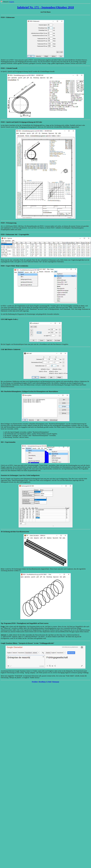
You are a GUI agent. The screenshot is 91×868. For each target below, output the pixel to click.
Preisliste (35, 682)
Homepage (56, 682)
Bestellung (42, 682)
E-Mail (49, 682)
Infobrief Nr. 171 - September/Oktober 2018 (45, 7)
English (12, 2)
